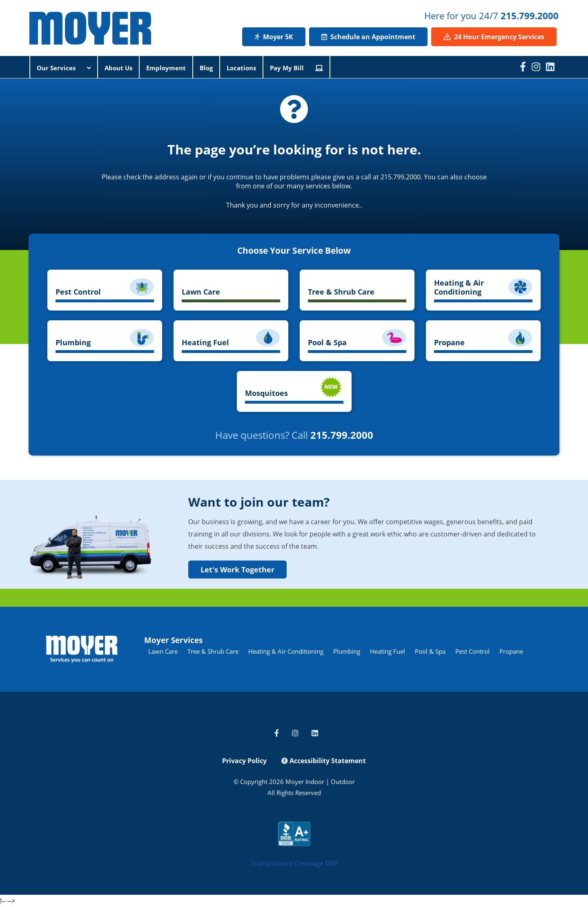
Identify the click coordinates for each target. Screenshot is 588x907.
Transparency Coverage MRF (294, 863)
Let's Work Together (237, 570)
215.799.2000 (530, 16)
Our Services (64, 68)
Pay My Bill (296, 68)
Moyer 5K (274, 37)
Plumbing (347, 651)
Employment (166, 68)
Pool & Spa (430, 651)
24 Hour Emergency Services (494, 37)
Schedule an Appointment (368, 37)
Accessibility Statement (324, 761)
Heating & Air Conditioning (286, 651)
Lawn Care (163, 651)
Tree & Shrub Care (213, 651)
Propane (511, 651)
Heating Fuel (388, 651)
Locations (241, 68)
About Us (118, 68)
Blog (206, 68)
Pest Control (472, 651)
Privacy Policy (244, 761)
